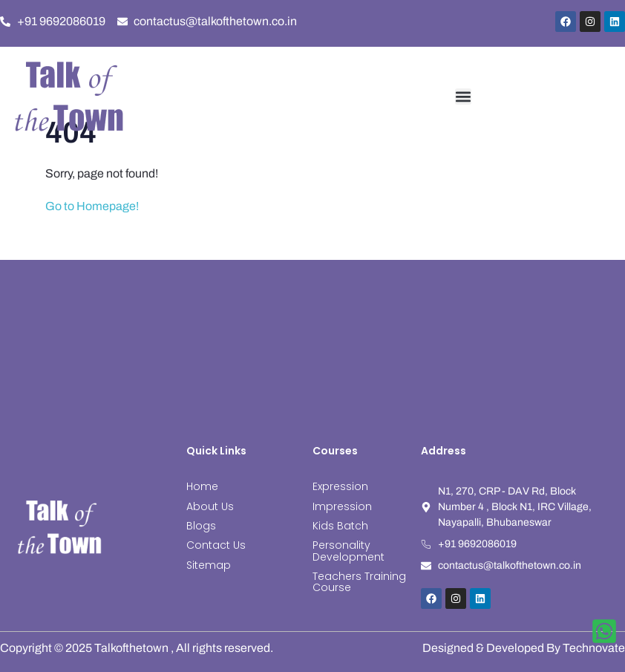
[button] (463, 97)
